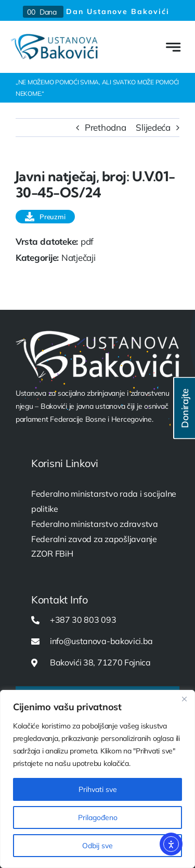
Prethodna (106, 127)
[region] (97, 779)
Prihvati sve (98, 789)
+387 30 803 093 (83, 620)
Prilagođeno (98, 817)
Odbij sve (97, 846)
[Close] (184, 699)
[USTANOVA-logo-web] (54, 38)
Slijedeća (153, 127)
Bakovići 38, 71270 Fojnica (100, 662)
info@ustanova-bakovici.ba (101, 641)
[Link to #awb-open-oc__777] (173, 47)
